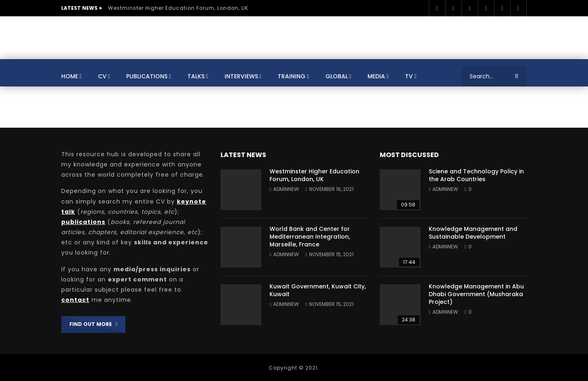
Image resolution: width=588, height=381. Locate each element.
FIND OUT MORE (93, 324)
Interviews (241, 76)
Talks (196, 76)
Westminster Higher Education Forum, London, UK (178, 8)
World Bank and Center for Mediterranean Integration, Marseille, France (310, 237)
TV (409, 76)
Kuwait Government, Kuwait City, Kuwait (318, 290)
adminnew (286, 189)
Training (292, 76)
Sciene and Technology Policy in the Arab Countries (476, 175)
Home (70, 76)
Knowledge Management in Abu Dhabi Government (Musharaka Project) (476, 294)
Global (337, 76)
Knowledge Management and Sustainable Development (473, 233)
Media (376, 76)
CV (102, 76)
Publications (147, 76)
